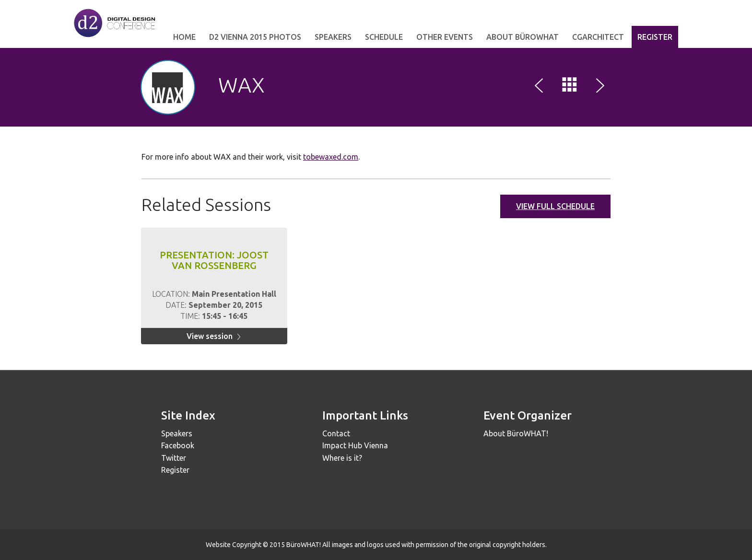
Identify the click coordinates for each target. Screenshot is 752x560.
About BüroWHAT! (516, 433)
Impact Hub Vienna (355, 445)
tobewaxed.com (331, 157)
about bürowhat (523, 37)
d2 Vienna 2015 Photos (255, 37)
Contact (336, 433)
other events (445, 37)
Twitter (174, 458)
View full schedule (555, 206)
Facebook (178, 445)
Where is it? (342, 458)
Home (184, 37)
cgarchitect (598, 37)
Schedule (384, 37)
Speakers (333, 37)
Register (655, 37)
